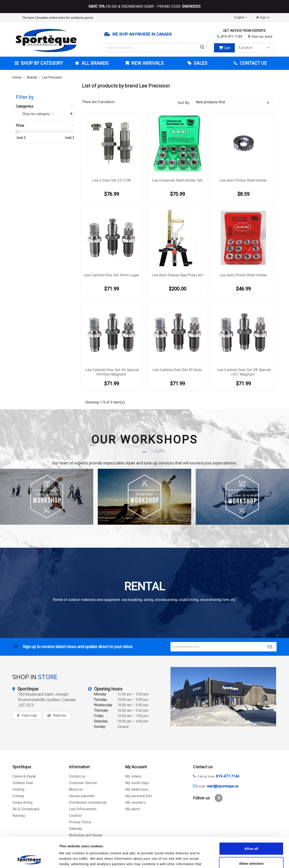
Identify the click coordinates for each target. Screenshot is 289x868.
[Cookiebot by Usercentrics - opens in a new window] (29, 859)
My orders (133, 776)
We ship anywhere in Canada (142, 34)
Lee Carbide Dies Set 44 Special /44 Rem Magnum (112, 372)
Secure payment (82, 796)
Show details (237, 859)
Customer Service (83, 783)
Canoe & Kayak (24, 776)
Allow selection (251, 835)
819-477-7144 (231, 37)
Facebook (219, 798)
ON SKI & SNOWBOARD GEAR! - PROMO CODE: (144, 7)
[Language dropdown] (241, 17)
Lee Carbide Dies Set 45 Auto (177, 370)
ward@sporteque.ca (223, 786)
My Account (136, 767)
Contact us (77, 776)
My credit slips (137, 783)
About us (76, 789)
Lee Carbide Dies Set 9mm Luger (112, 275)
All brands (94, 63)
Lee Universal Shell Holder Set (177, 180)
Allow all (251, 820)
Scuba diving (22, 802)
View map (29, 715)
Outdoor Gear (23, 783)
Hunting (18, 789)
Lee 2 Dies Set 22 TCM (112, 180)
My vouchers (135, 802)
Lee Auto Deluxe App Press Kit (177, 275)
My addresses (137, 789)
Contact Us (253, 63)
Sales (200, 63)
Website (59, 715)
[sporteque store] (223, 697)
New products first (233, 103)
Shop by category (41, 63)
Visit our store (262, 37)
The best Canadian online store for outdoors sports (57, 18)
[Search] (156, 48)
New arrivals (147, 63)
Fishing (18, 796)
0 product (255, 48)
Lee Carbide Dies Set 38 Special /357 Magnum (244, 372)
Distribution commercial (88, 802)
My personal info (139, 796)
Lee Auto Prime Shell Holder (243, 180)
